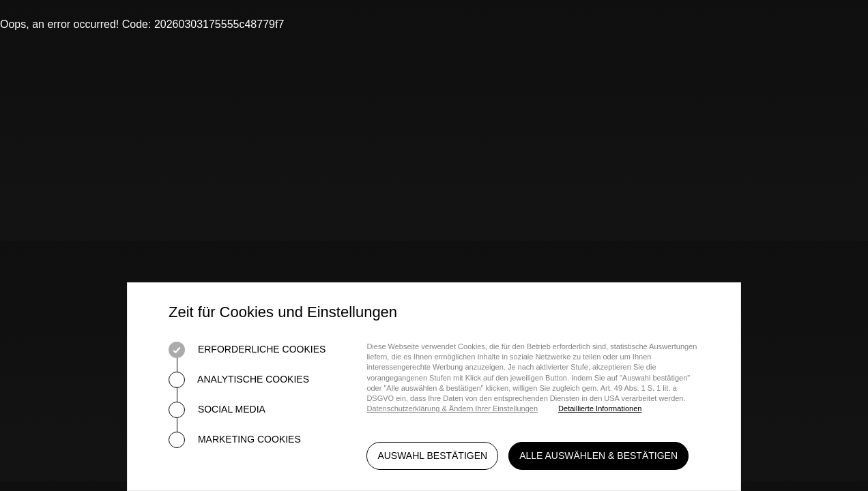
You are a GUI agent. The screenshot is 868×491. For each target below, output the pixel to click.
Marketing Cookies (235, 440)
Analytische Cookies (239, 380)
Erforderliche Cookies (247, 350)
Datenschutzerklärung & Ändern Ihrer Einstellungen (452, 408)
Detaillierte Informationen (600, 408)
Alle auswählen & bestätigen (598, 456)
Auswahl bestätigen (432, 456)
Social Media (217, 410)
